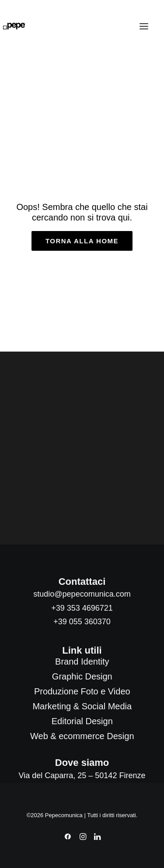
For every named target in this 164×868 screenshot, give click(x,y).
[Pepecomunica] (14, 26)
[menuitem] (82, 662)
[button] (144, 26)
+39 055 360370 (82, 622)
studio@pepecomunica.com (82, 594)
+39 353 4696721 (82, 608)
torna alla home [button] (82, 241)
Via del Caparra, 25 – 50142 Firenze (82, 776)
